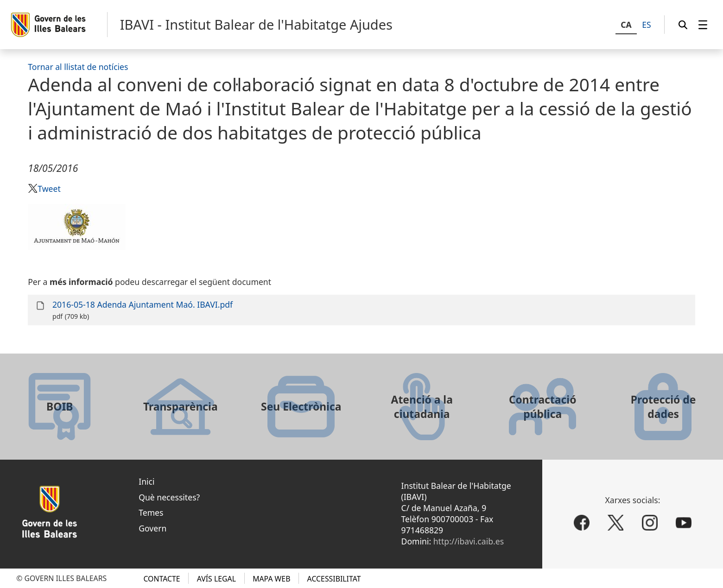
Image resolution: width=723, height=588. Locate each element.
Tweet (49, 189)
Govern (152, 528)
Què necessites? (169, 497)
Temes (151, 512)
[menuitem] (703, 25)
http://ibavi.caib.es (469, 541)
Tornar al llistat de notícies (78, 67)
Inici (146, 481)
